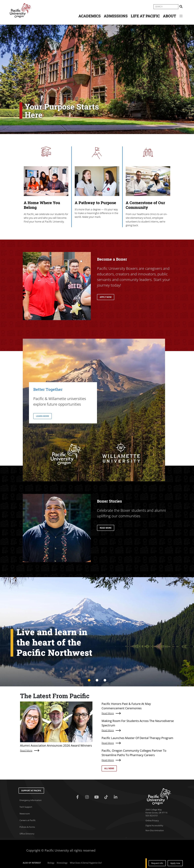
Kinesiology (62, 863)
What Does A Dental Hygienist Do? (86, 863)
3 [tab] (105, 680)
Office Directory (27, 834)
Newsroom (25, 814)
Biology (51, 863)
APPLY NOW (106, 297)
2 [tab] (97, 680)
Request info (157, 863)
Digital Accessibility (154, 826)
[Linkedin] (116, 797)
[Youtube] (97, 797)
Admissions (116, 16)
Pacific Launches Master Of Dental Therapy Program (137, 738)
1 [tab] (89, 680)
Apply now (175, 863)
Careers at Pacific (28, 820)
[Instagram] (88, 797)
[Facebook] (78, 797)
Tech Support (26, 807)
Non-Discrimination (155, 830)
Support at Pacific (31, 791)
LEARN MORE (42, 416)
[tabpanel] (97, 632)
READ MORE (106, 528)
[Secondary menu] (181, 16)
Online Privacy (152, 821)
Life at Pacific (145, 16)
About (170, 16)
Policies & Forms (27, 827)
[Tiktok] (106, 797)
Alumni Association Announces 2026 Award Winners (56, 745)
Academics (90, 16)
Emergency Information (31, 800)
